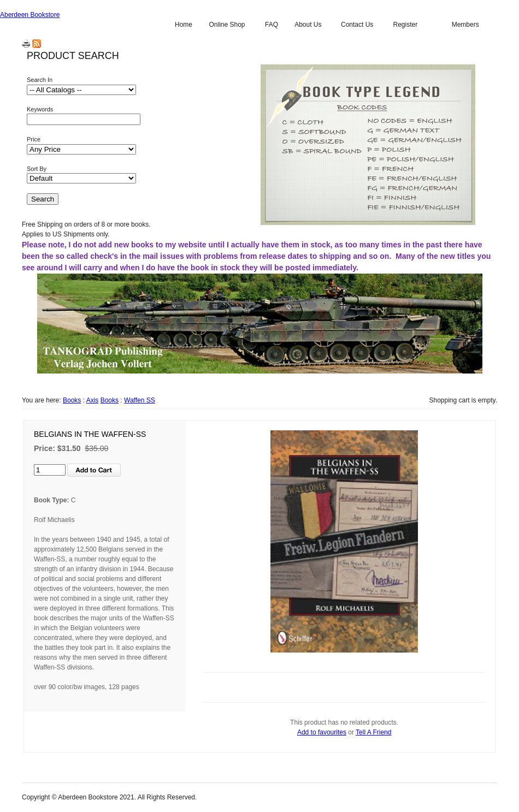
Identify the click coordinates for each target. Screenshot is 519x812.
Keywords (40, 109)
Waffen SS (140, 400)
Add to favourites (322, 732)
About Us (308, 25)
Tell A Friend (373, 732)
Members (465, 25)
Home (184, 25)
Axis (93, 400)
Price (34, 139)
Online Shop (227, 25)
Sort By (37, 169)
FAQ (272, 25)
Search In (40, 80)
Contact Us (357, 25)
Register (405, 25)
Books (72, 400)
